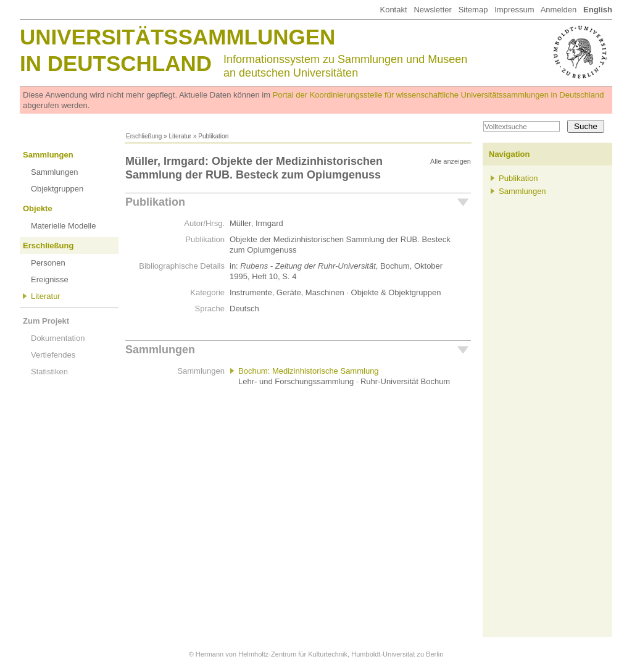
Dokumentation (58, 338)
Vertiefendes (53, 355)
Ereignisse (50, 279)
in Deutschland (116, 63)
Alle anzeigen (451, 161)
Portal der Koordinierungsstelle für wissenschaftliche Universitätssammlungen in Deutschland (439, 95)
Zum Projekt (46, 321)
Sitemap (473, 10)
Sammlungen (48, 155)
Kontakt (393, 10)
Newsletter (432, 10)
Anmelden (559, 10)
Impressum (514, 10)
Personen (48, 263)
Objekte (38, 208)
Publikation (155, 202)
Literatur (180, 136)
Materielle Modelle (64, 226)
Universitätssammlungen (177, 37)
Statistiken (49, 372)
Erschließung (144, 136)
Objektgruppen (57, 189)
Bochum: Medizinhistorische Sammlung (309, 371)
